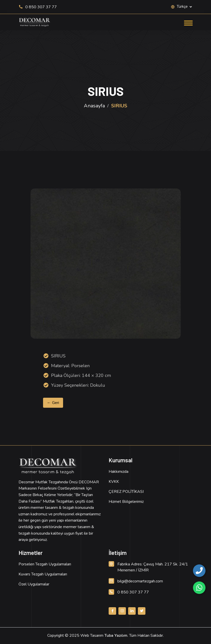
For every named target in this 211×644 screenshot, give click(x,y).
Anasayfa (94, 106)
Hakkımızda (119, 472)
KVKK (114, 482)
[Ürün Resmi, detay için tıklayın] (106, 264)
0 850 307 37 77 (38, 7)
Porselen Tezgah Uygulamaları (45, 564)
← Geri (53, 403)
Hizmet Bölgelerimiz (126, 502)
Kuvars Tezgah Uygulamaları (43, 574)
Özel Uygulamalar (34, 584)
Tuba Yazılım (116, 635)
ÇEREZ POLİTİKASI (126, 492)
